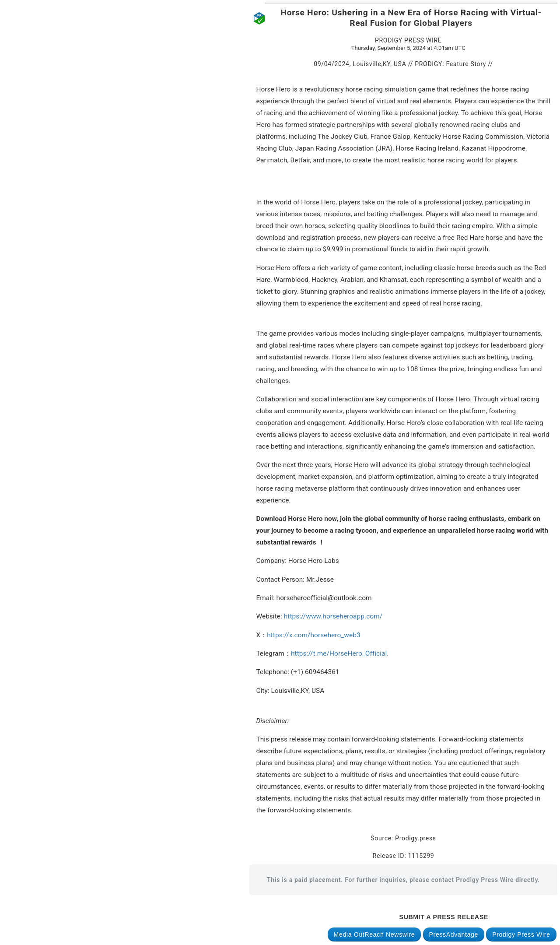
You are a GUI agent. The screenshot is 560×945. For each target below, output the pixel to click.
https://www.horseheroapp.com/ (333, 616)
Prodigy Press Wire (521, 934)
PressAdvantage (454, 934)
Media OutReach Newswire (374, 934)
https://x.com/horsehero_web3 (313, 635)
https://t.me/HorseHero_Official (339, 653)
